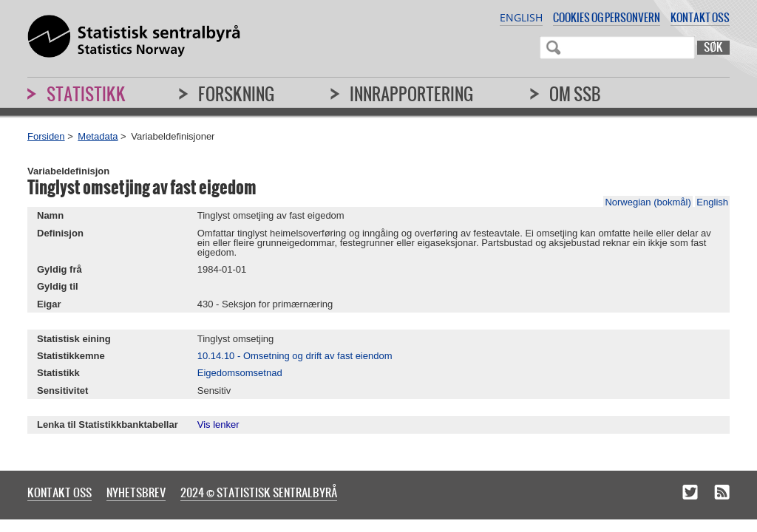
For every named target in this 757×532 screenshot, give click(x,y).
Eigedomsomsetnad (240, 373)
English (521, 17)
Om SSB (575, 94)
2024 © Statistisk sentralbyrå (259, 492)
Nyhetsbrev (136, 492)
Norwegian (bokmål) (648, 202)
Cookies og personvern (607, 17)
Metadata (98, 136)
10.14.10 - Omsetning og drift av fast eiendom (295, 356)
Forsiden (46, 136)
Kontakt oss (700, 17)
